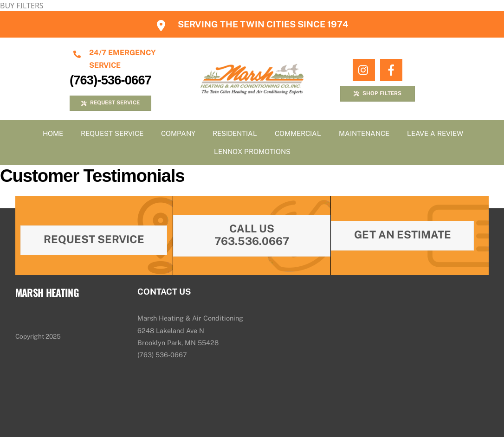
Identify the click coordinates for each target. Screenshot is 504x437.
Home (53, 133)
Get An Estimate (403, 235)
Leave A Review (435, 133)
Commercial (298, 133)
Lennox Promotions (252, 151)
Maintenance (364, 133)
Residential (235, 133)
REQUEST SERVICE (110, 103)
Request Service (112, 133)
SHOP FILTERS (377, 93)
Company (178, 133)
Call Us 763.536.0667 (252, 235)
